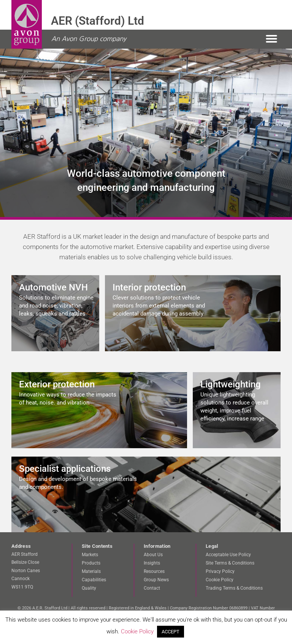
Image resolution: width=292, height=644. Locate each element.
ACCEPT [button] (171, 632)
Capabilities (94, 580)
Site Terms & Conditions (230, 563)
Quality (89, 588)
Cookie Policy (220, 580)
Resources (154, 571)
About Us (153, 555)
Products (91, 563)
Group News (156, 580)
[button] (271, 39)
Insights (152, 563)
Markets (90, 555)
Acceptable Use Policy (228, 555)
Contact (152, 588)
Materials (91, 571)
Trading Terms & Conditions (234, 588)
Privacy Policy (220, 571)
